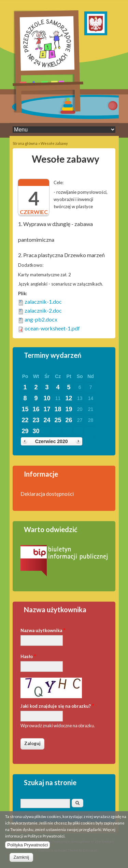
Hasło (28, 656)
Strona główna (25, 143)
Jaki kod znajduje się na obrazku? (57, 706)
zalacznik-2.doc (43, 310)
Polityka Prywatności (27, 847)
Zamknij (22, 860)
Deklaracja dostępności (47, 494)
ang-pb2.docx (41, 319)
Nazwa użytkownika (43, 630)
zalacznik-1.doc (43, 301)
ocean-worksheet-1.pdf (52, 328)
